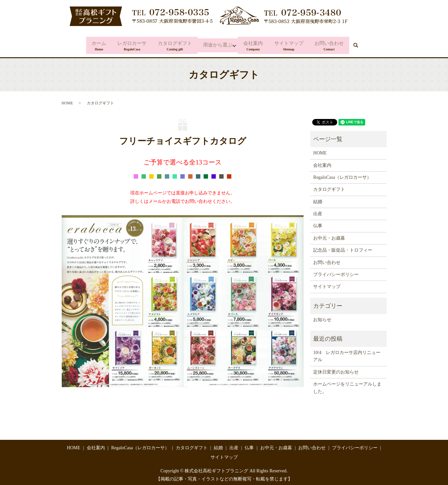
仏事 (318, 223)
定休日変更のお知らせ (336, 369)
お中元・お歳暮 (329, 236)
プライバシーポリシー (336, 272)
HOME (67, 100)
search (364, 44)
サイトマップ (292, 45)
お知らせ (322, 317)
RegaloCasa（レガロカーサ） (342, 175)
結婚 (318, 199)
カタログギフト (173, 45)
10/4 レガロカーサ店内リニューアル (347, 354)
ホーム (94, 45)
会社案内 (255, 45)
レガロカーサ (129, 45)
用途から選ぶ (218, 45)
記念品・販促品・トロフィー (343, 248)
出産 (318, 211)
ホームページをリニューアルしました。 (347, 385)
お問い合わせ (334, 45)
